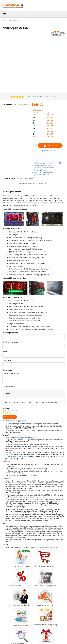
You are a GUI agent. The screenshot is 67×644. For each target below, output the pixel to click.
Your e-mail (7, 361)
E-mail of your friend (10, 342)
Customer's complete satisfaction (17, 444)
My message (7, 370)
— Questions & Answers (40, 175)
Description (9, 178)
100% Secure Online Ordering (16, 453)
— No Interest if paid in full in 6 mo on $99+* (47, 163)
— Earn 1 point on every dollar (43, 172)
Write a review (38, 97)
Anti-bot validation (9, 387)
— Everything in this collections (43, 168)
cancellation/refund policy (48, 547)
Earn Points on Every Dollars (16, 457)
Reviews (30, 178)
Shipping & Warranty (27, 183)
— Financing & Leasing (40, 170)
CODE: (47, 97)
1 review (28, 97)
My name (6, 351)
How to (42, 183)
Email (20, 178)
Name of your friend (10, 333)
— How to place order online (42, 165)
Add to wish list (48, 151)
